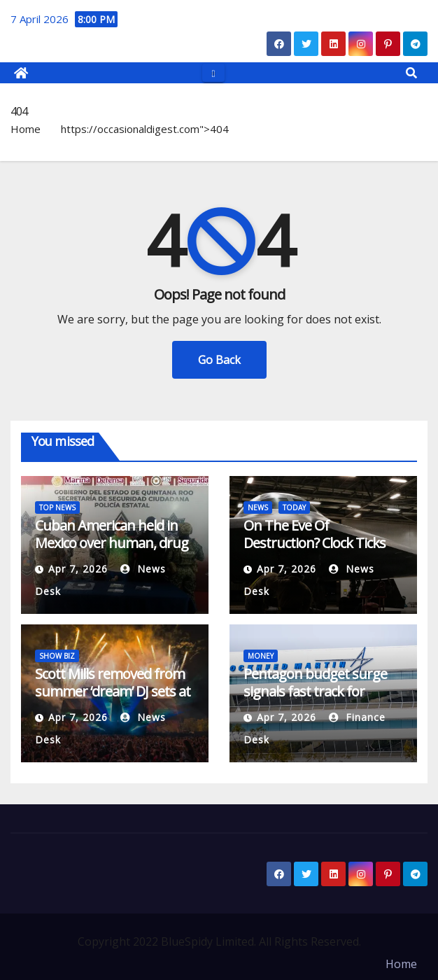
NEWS (258, 507)
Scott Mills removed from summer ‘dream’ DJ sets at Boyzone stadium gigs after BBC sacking (113, 700)
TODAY (294, 507)
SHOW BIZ (57, 656)
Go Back (219, 360)
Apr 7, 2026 (78, 569)
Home (26, 129)
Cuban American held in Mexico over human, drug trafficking (112, 543)
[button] (411, 73)
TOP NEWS (57, 507)
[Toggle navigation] (213, 72)
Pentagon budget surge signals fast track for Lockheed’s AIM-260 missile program (315, 700)
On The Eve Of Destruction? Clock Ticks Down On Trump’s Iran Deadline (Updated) (315, 552)
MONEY (261, 656)
